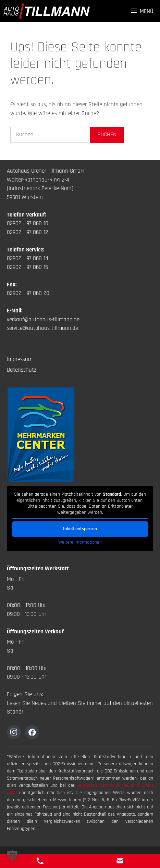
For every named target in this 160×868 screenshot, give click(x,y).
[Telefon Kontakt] (40, 861)
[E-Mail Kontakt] (120, 861)
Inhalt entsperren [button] (80, 529)
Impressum (20, 359)
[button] (12, 856)
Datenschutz (22, 370)
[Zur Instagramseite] (14, 732)
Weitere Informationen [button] (80, 542)
